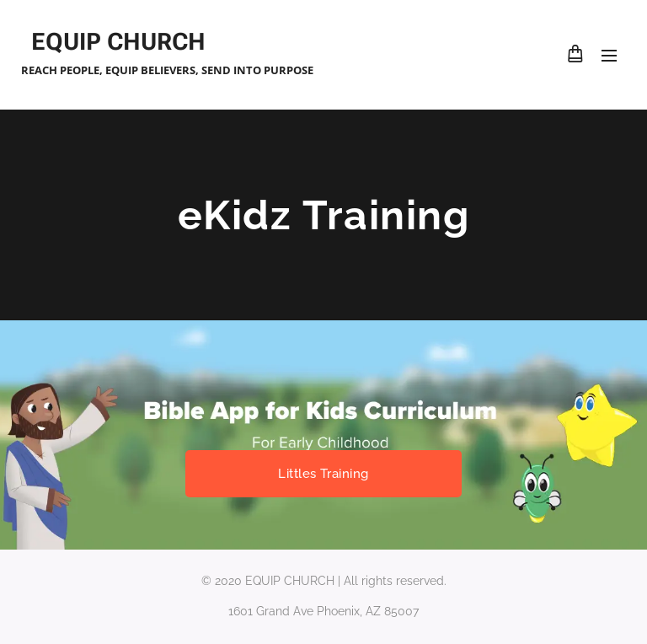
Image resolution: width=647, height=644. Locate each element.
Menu (609, 56)
